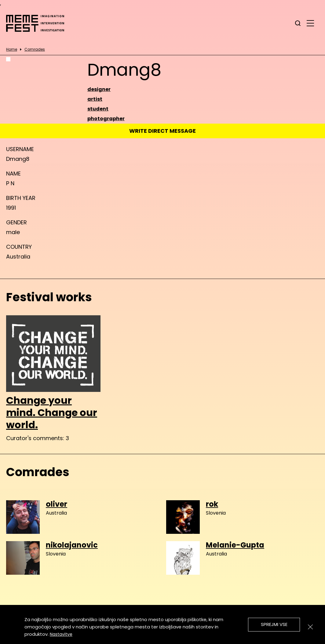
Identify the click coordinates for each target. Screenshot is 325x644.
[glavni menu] (310, 23)
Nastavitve (61, 634)
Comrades (35, 49)
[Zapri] (310, 627)
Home (12, 49)
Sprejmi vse (274, 624)
